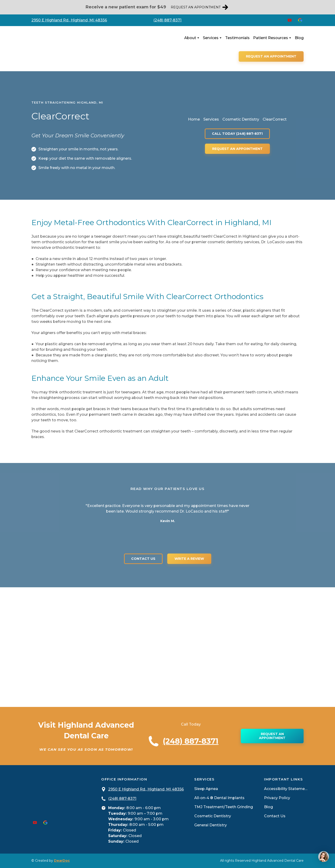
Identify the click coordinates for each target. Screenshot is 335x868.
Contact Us (275, 816)
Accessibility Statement (286, 789)
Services (211, 38)
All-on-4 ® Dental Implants (219, 798)
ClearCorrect (275, 119)
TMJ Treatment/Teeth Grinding (224, 807)
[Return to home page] (61, 49)
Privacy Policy (277, 798)
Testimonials (237, 38)
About (190, 38)
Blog (299, 38)
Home (194, 119)
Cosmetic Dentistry (241, 119)
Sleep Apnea (206, 789)
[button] (199, 7)
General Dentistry (211, 825)
